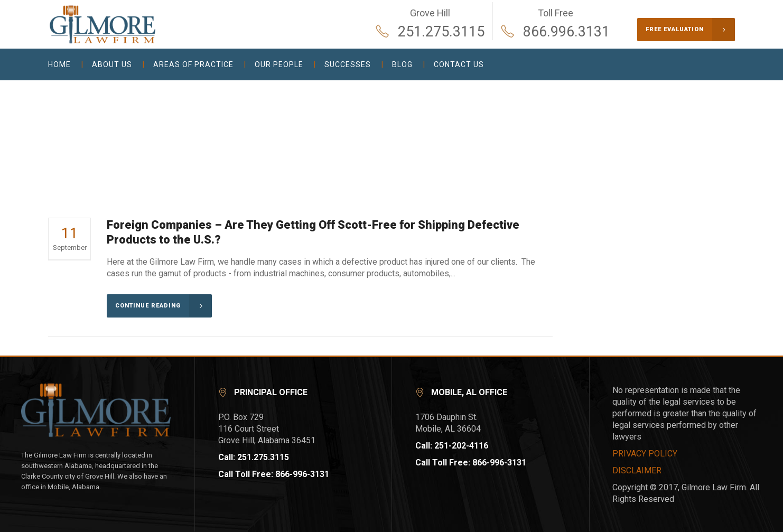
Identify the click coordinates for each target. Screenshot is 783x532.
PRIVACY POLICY (645, 454)
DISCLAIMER (637, 470)
